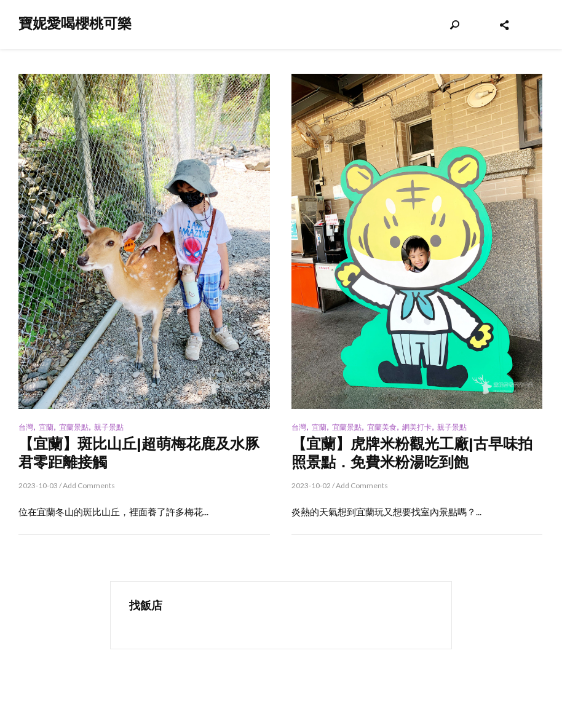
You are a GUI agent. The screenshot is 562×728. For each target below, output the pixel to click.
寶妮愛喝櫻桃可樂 (75, 24)
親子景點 (109, 427)
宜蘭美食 (382, 427)
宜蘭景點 (74, 427)
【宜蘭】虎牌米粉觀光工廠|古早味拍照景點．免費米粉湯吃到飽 (412, 453)
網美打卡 (417, 427)
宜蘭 (46, 427)
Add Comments (89, 485)
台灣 (26, 427)
